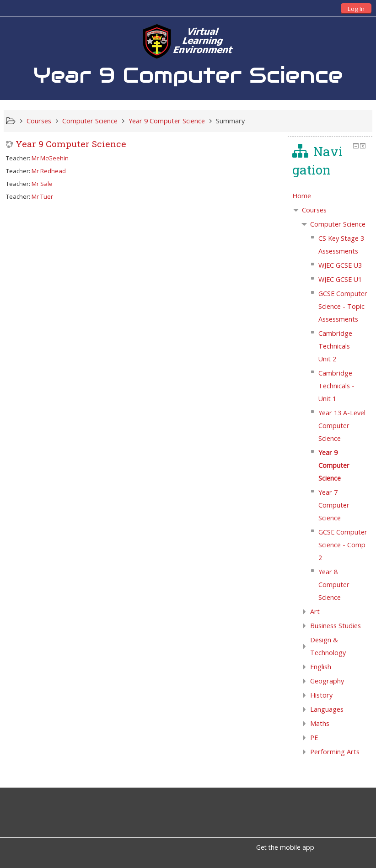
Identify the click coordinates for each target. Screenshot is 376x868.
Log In (356, 9)
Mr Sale (42, 184)
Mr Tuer (42, 196)
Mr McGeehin (50, 158)
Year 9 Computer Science (71, 144)
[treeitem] (330, 196)
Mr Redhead (49, 171)
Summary (230, 121)
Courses (314, 210)
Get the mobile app (285, 847)
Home (302, 196)
